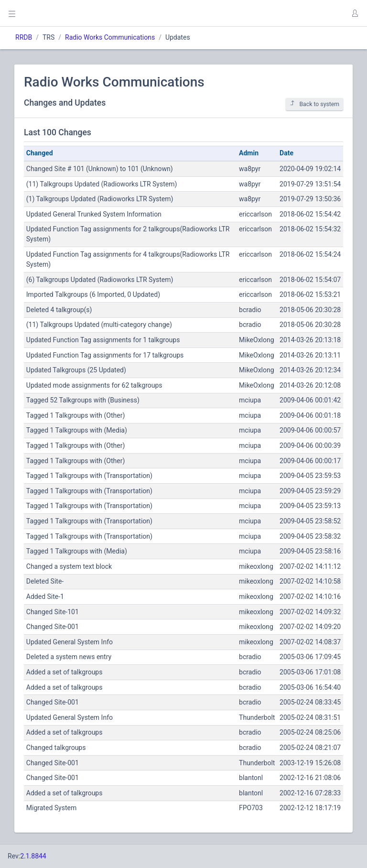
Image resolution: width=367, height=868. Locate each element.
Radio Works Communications (110, 37)
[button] (355, 13)
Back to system (314, 104)
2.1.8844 (33, 856)
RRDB (24, 37)
